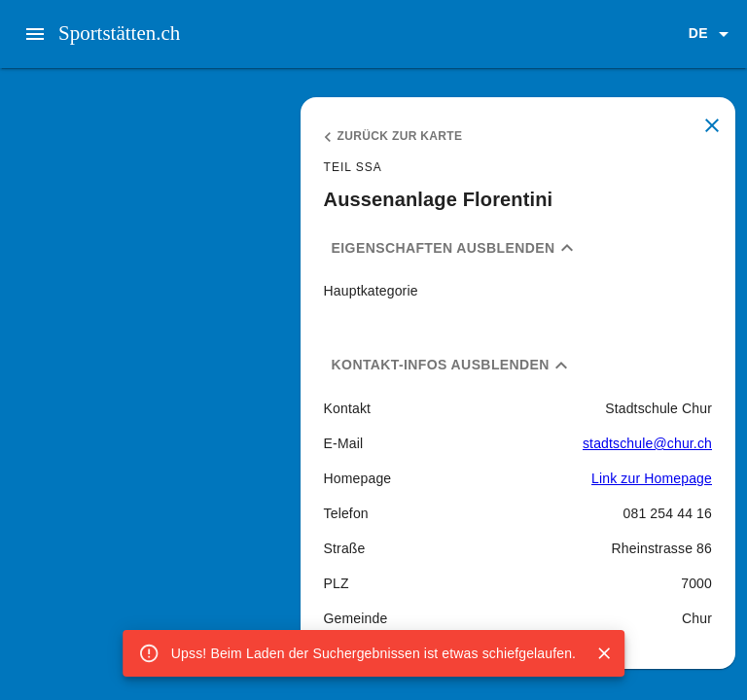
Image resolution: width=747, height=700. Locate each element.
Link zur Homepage (652, 478)
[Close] (604, 653)
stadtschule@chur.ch (647, 443)
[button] (712, 34)
